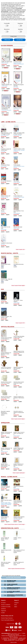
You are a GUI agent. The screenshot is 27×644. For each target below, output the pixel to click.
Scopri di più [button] (13, 36)
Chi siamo (3, 603)
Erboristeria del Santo (10, 528)
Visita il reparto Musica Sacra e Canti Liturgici (15, 524)
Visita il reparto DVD (20, 323)
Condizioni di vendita (6, 607)
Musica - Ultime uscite (9, 477)
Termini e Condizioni (6, 605)
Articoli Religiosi (8, 327)
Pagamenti (3, 611)
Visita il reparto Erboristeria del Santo (16, 569)
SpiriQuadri (5, 423)
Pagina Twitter (19, 624)
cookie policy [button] (22, 11)
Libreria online (14, 642)
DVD (2, 289)
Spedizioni (3, 609)
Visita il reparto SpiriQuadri (19, 473)
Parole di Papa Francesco (7, 618)
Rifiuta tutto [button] (7, 40)
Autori (16, 605)
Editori (16, 607)
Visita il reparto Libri (20, 249)
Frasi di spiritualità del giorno (7, 620)
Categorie (16, 603)
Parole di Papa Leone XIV (7, 616)
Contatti (3, 613)
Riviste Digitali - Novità (10, 253)
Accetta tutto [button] (20, 40)
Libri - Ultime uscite (8, 122)
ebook (2, 267)
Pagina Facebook (16, 624)
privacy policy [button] (12, 6)
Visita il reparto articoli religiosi (18, 419)
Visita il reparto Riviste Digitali (18, 285)
